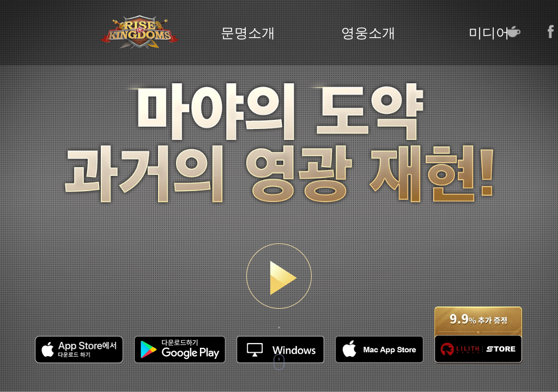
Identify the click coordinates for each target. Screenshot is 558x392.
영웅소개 (368, 33)
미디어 (489, 33)
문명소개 (248, 33)
